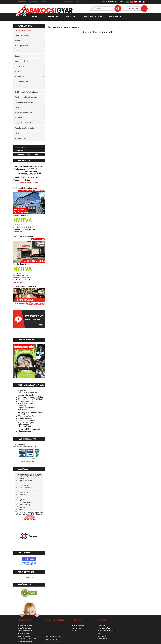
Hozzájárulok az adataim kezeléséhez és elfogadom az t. (30, 513)
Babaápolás (29, 77)
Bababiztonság (29, 87)
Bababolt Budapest (78, 625)
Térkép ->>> (18, 282)
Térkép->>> (18, 232)
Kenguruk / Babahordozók (29, 123)
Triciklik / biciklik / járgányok (26, 97)
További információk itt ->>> (29, 461)
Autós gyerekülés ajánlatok (28, 639)
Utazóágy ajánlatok (25, 628)
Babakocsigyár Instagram (53, 642)
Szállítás (102, 625)
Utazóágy (33, 2)
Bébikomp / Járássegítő (24, 102)
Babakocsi (22, 2)
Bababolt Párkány (78, 628)
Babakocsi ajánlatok (25, 625)
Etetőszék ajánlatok (25, 631)
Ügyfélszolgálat (104, 628)
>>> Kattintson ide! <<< (29, 183)
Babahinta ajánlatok (25, 642)
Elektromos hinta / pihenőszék (29, 92)
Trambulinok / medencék (24, 128)
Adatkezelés (102, 636)
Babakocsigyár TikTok (52, 639)
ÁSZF (100, 634)
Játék (77, 2)
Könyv (17, 133)
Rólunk (74, 631)
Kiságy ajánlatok (24, 636)
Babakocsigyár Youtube (53, 637)
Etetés (29, 71)
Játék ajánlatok (23, 634)
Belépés (104, 2)
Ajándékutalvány (21, 138)
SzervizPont (103, 639)
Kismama (29, 118)
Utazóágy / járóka (22, 61)
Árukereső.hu (29, 565)
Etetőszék (68, 2)
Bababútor (57, 2)
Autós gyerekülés (29, 46)
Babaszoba (29, 56)
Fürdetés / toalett (29, 82)
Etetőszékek (20, 66)
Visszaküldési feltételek (107, 631)
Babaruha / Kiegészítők (24, 113)
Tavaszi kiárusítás (22, 35)
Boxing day (19, 41)
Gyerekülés (45, 2)
